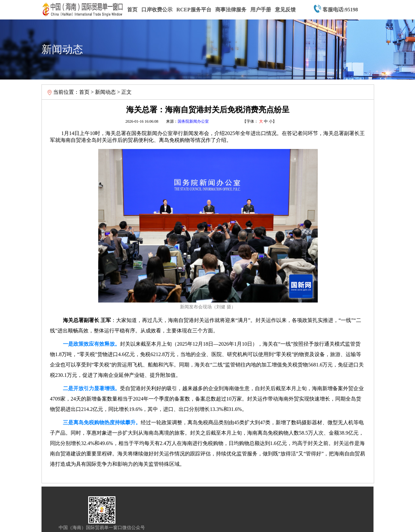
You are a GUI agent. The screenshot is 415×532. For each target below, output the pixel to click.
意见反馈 (285, 10)
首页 (132, 10)
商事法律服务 (231, 10)
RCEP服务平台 (194, 10)
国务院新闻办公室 (193, 121)
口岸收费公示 (157, 10)
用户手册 (261, 10)
